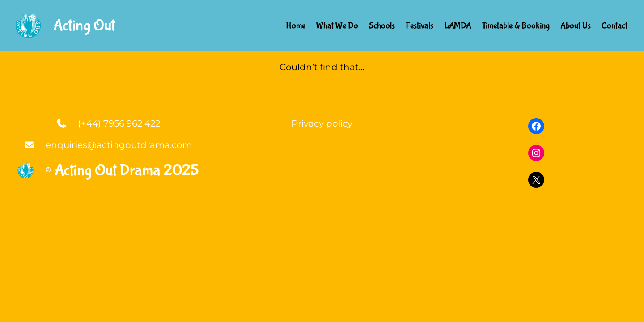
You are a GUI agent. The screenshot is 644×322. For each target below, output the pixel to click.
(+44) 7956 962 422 (119, 123)
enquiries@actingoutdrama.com (119, 145)
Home (296, 26)
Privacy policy (322, 123)
